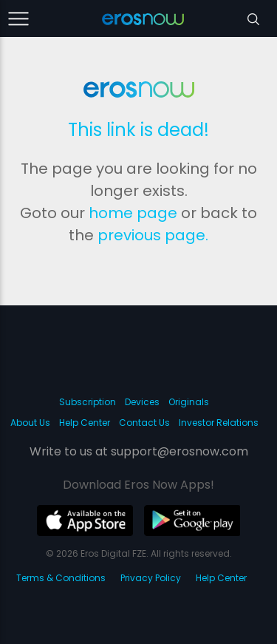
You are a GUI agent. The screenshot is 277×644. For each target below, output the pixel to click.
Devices (142, 402)
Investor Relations (219, 423)
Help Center (85, 423)
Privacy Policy (151, 578)
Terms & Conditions (61, 578)
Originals (189, 402)
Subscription (88, 402)
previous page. (153, 235)
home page (133, 213)
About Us (30, 423)
